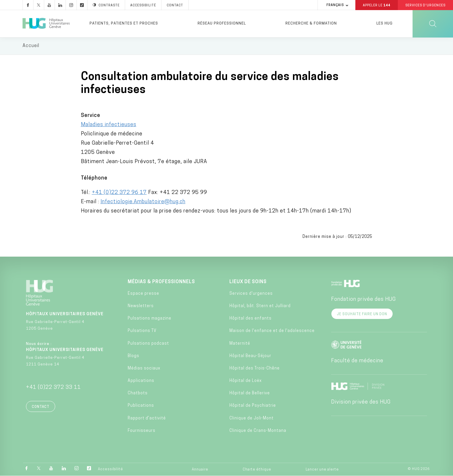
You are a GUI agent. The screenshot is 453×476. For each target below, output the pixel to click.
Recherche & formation (311, 24)
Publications (141, 406)
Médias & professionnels (161, 282)
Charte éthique (257, 470)
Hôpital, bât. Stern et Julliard (260, 306)
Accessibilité (111, 470)
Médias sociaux (144, 369)
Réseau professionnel (222, 24)
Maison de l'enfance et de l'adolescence (272, 332)
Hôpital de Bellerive (250, 394)
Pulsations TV (142, 332)
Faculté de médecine (357, 361)
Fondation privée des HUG (363, 300)
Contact (41, 407)
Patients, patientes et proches (124, 24)
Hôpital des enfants (250, 319)
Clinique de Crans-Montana (258, 431)
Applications (141, 381)
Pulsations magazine (150, 319)
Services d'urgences (251, 294)
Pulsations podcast (148, 344)
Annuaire (200, 470)
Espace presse (143, 294)
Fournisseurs (142, 431)
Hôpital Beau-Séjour (250, 356)
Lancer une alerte (322, 470)
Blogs (133, 356)
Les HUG (385, 24)
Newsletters (141, 306)
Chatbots (138, 394)
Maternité (240, 344)
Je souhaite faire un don (362, 315)
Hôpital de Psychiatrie (253, 406)
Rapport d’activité (147, 419)
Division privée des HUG (361, 403)
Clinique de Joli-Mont (251, 419)
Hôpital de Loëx (246, 381)
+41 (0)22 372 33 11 (53, 388)
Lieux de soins (248, 282)
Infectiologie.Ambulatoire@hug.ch (143, 202)
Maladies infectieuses (109, 125)
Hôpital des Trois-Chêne (255, 369)
